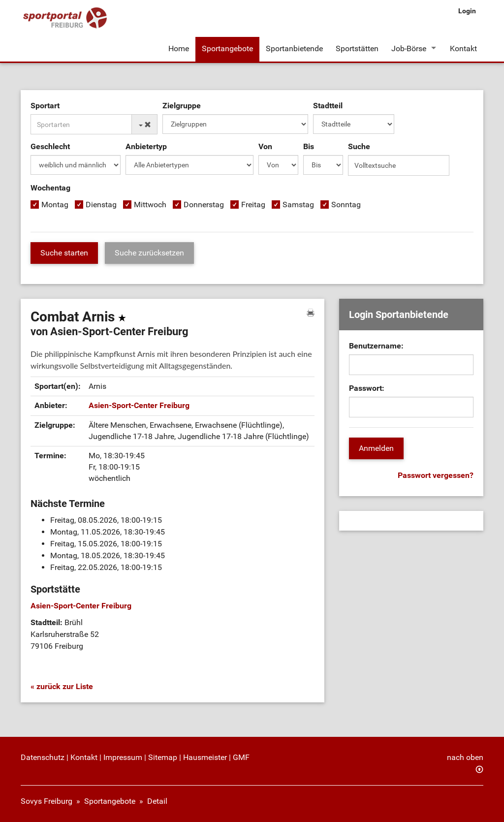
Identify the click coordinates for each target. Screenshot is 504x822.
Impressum (123, 757)
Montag (55, 205)
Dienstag (101, 205)
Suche (359, 146)
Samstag (298, 205)
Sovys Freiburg (47, 801)
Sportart (45, 106)
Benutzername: (376, 346)
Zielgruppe (182, 106)
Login (467, 11)
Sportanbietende (294, 48)
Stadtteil (328, 106)
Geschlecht (50, 146)
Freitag (253, 205)
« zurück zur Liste (62, 686)
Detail (157, 801)
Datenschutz (43, 757)
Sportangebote (227, 48)
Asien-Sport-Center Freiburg (139, 405)
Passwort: (367, 388)
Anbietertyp (146, 146)
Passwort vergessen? (436, 475)
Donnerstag (204, 205)
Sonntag (346, 205)
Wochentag (50, 188)
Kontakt (463, 48)
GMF (241, 757)
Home (179, 48)
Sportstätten (357, 48)
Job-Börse (409, 48)
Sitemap (163, 757)
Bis (309, 146)
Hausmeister (205, 757)
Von (265, 146)
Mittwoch (150, 205)
